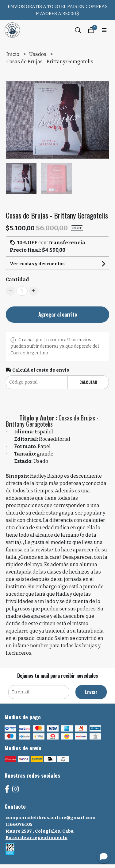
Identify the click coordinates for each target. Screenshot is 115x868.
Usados (38, 54)
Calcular (88, 382)
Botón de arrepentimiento (36, 838)
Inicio (13, 54)
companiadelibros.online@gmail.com (50, 818)
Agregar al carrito (58, 314)
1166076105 (19, 825)
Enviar (91, 692)
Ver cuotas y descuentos (37, 264)
